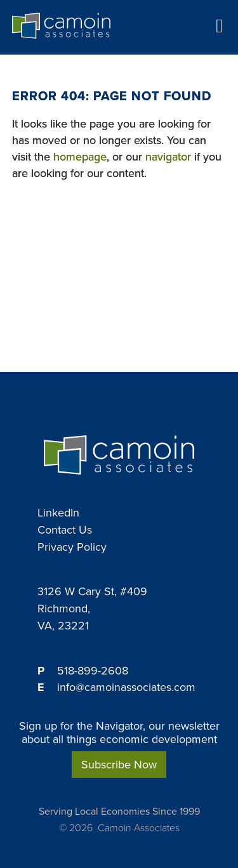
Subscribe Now (119, 765)
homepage (80, 157)
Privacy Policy (72, 547)
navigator (168, 157)
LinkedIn (58, 513)
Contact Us (65, 530)
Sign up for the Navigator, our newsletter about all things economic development (119, 733)
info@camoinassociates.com (126, 687)
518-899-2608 (93, 671)
